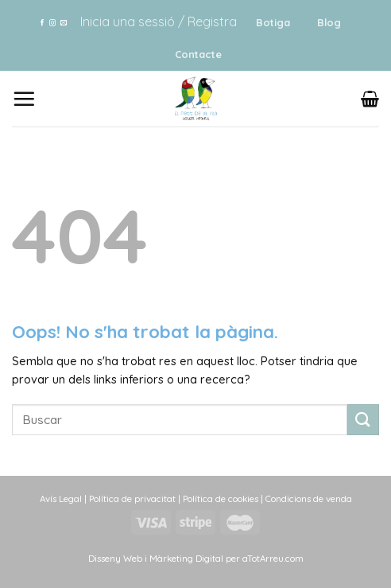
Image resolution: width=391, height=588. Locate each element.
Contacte (198, 54)
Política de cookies (221, 498)
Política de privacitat (132, 498)
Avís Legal (61, 498)
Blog (329, 22)
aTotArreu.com (273, 558)
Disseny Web (116, 558)
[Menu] (24, 99)
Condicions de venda (309, 498)
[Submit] (363, 420)
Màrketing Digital (186, 558)
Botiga (273, 22)
